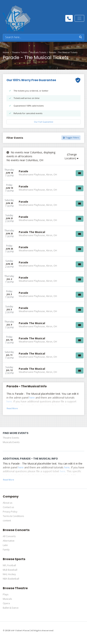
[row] (43, 173)
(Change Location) (72, 156)
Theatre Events (11, 438)
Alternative (9, 541)
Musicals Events (11, 442)
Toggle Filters (71, 138)
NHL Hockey (9, 574)
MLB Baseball (10, 570)
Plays (6, 594)
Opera (6, 603)
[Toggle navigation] (79, 18)
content (7, 521)
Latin (5, 545)
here (32, 398)
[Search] (40, 37)
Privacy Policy (10, 512)
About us (8, 503)
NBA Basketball (11, 579)
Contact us (8, 507)
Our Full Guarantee (44, 122)
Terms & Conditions (13, 516)
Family (6, 550)
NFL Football (9, 565)
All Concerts (9, 536)
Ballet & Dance (11, 608)
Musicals (7, 599)
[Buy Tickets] (80, 173)
